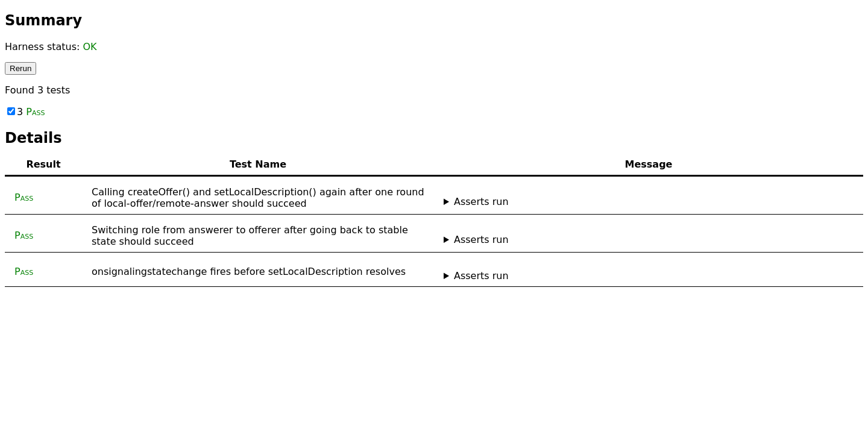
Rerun (20, 68)
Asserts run (481, 202)
